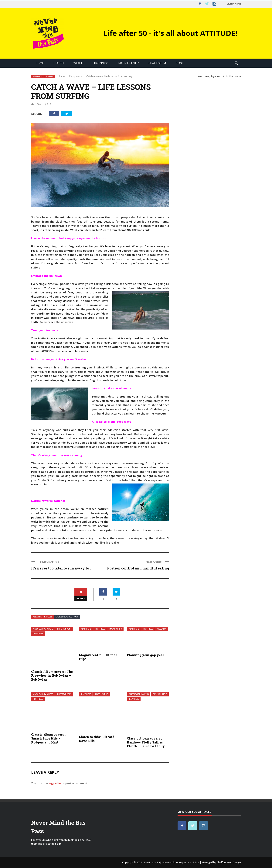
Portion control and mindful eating (138, 568)
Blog (179, 63)
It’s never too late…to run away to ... (62, 568)
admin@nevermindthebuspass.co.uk (173, 862)
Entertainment (64, 629)
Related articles (43, 617)
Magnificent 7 (128, 63)
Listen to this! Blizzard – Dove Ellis (98, 739)
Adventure (86, 629)
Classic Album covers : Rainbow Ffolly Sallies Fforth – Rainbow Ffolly (146, 742)
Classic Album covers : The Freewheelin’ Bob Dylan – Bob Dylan (52, 676)
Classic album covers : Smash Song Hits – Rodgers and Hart (48, 738)
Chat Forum (157, 63)
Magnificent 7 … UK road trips (98, 657)
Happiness (101, 63)
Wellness (162, 629)
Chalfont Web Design (229, 862)
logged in (55, 783)
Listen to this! (102, 694)
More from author (67, 617)
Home (40, 63)
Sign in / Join (234, 4)
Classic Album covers (43, 629)
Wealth (79, 63)
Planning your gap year (145, 655)
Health (59, 63)
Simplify (50, 76)
